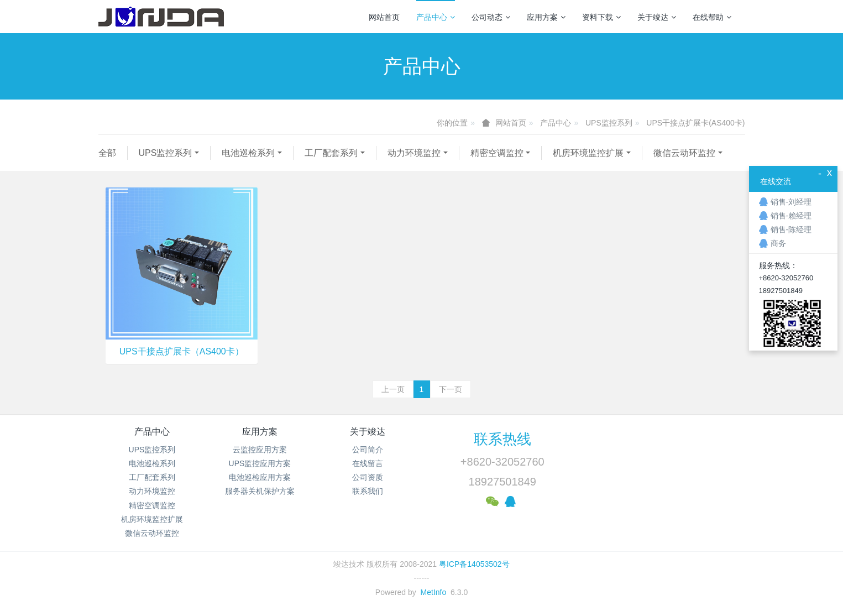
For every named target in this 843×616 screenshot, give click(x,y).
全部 (107, 153)
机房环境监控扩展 (588, 153)
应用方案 (546, 17)
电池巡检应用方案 (260, 477)
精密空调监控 (497, 153)
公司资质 (368, 477)
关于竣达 (657, 17)
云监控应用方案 (260, 450)
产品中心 (436, 17)
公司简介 (368, 450)
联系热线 (502, 439)
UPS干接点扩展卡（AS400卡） (182, 351)
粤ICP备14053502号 (474, 564)
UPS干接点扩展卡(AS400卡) (695, 123)
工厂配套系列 (331, 153)
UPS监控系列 (609, 123)
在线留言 (368, 463)
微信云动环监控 (684, 153)
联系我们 (368, 491)
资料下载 (601, 17)
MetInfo (434, 592)
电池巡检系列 (248, 153)
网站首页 (384, 17)
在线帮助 (712, 17)
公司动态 (491, 17)
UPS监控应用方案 (260, 463)
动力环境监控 (414, 153)
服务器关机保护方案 (260, 491)
